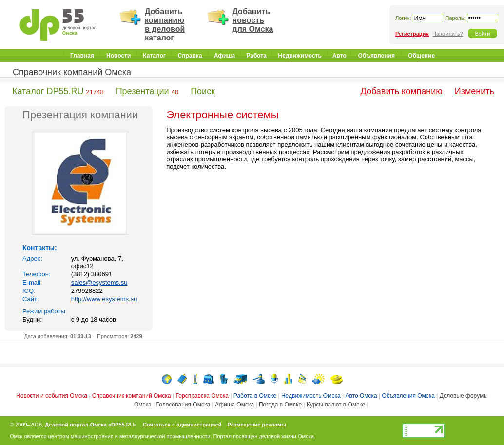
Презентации (143, 91)
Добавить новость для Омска (253, 20)
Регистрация (412, 34)
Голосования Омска (184, 405)
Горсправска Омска (202, 396)
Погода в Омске (280, 405)
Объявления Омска (409, 396)
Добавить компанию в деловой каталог (165, 25)
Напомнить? (448, 34)
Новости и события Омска (52, 396)
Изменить (475, 91)
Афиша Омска (234, 405)
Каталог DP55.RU (48, 91)
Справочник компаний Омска (72, 72)
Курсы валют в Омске (336, 405)
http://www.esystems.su (104, 299)
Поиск (203, 91)
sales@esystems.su (99, 282)
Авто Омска (361, 396)
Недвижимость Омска (311, 396)
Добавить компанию (402, 91)
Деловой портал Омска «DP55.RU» (91, 425)
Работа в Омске (255, 396)
